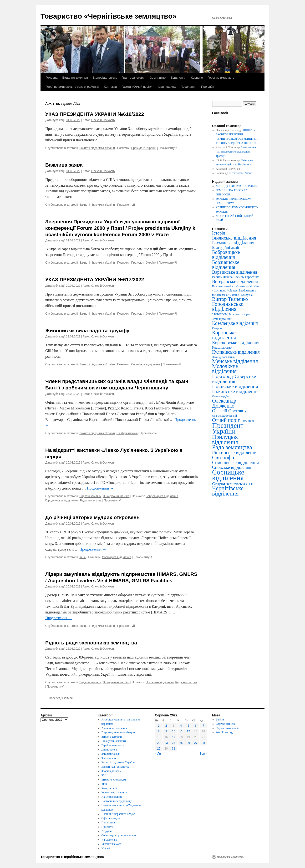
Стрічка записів (225, 724)
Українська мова (112, 844)
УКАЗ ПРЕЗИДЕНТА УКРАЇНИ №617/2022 (95, 279)
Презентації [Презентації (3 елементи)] (248, 421)
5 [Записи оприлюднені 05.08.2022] (188, 726)
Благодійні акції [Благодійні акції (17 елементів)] (226, 248)
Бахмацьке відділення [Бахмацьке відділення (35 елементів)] (233, 243)
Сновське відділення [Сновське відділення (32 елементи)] (232, 467)
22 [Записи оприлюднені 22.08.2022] (159, 743)
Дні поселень (110, 750)
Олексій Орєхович (103, 120)
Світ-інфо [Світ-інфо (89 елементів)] (223, 457)
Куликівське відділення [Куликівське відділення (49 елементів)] (236, 352)
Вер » (204, 754)
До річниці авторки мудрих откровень (92, 517)
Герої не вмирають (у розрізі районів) (72, 87)
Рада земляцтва (91, 500)
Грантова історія (133, 78)
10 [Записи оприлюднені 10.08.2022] (174, 731)
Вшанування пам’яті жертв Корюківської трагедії (236, 152)
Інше (82, 557)
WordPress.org (224, 732)
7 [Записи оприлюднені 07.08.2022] (203, 726)
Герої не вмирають (221, 78)
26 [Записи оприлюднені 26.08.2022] (188, 743)
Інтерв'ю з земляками (114, 780)
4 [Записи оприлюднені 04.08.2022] (181, 726)
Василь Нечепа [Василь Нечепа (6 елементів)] (222, 277)
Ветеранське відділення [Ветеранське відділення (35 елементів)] (235, 281)
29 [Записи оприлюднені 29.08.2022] (159, 749)
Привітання (109, 822)
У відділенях (109, 840)
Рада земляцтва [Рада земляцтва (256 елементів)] (232, 447)
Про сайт (208, 87)
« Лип (159, 754)
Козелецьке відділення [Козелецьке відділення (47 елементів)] (235, 323)
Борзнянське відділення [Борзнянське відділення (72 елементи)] (226, 265)
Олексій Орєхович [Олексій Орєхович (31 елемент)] (229, 411)
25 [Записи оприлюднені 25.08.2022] (181, 743)
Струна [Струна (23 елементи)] (219, 484)
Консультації (109, 788)
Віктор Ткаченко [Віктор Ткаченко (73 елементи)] (230, 299)
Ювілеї (106, 848)
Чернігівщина (166, 87)
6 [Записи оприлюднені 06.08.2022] (196, 726)
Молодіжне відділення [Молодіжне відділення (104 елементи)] (225, 369)
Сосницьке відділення (146, 364)
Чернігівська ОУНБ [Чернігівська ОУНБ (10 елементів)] (241, 484)
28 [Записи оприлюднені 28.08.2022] (203, 743)
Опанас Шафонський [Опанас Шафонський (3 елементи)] (224, 416)
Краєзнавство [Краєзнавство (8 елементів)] (222, 347)
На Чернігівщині (127, 433)
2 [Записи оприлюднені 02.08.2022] (166, 726)
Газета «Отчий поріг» (137, 87)
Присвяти (107, 827)
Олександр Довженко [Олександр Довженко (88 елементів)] (224, 403)
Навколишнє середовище (117, 801)
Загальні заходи (111, 754)
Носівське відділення (160, 682)
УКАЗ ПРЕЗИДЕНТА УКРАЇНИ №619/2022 (95, 114)
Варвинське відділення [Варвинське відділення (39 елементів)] (235, 272)
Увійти (220, 720)
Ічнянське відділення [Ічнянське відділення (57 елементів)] (234, 238)
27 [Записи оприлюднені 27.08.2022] (196, 743)
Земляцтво (158, 78)
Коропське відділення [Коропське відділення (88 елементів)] (224, 335)
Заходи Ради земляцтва (115, 767)
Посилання (188, 87)
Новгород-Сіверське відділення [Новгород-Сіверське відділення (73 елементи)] (234, 379)
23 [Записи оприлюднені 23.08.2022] (166, 743)
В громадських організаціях (118, 732)
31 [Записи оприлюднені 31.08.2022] (174, 749)
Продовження (100, 488)
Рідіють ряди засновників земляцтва (91, 643)
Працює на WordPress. (230, 857)
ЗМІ (104, 775)
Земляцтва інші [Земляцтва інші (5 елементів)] (222, 319)
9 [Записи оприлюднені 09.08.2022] (166, 731)
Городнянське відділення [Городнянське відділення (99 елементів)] (228, 306)
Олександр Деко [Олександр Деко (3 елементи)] (222, 396)
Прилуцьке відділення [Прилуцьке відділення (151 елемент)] (225, 439)
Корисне (197, 78)
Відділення (178, 78)
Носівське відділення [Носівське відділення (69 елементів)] (235, 386)
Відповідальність (105, 78)
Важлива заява (64, 165)
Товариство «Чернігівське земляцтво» (109, 16)
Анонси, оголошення (114, 728)
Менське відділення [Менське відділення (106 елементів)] (235, 361)
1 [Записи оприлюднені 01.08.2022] (159, 726)
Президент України (144, 148)
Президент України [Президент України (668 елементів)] (228, 428)
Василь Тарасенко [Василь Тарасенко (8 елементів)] (246, 277)
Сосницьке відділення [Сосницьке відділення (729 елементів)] (228, 475)
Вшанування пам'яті (116, 496)
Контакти (110, 87)
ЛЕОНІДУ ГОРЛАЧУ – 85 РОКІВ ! (237, 186)
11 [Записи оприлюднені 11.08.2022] (181, 731)
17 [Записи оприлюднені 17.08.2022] (174, 737)
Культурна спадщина (114, 792)
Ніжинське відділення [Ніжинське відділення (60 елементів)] (235, 391)
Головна (52, 78)
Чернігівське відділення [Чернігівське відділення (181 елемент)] (228, 491)
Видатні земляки (90, 496)
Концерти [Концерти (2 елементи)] (217, 328)
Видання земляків (75, 78)
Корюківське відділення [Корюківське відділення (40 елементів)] (236, 343)
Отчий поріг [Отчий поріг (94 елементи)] (226, 420)
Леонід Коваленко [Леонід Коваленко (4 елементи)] (223, 357)
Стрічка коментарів (228, 728)
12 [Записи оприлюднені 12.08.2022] (188, 731)
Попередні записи (59, 698)
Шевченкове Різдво (240, 173)
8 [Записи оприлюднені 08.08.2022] (159, 731)
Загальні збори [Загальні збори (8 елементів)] (239, 314)
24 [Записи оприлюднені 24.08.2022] (174, 743)
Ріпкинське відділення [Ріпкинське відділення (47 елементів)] (235, 453)
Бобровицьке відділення (162, 496)
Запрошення (109, 758)
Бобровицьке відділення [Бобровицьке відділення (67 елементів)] (226, 255)
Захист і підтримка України (97, 148)
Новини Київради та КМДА (118, 814)
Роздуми (107, 831)
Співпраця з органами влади (119, 835)
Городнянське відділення (62, 500)
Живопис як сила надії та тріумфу (87, 330)
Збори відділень (111, 771)
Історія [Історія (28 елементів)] (219, 233)
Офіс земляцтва (111, 818)
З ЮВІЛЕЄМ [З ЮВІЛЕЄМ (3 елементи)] (220, 314)
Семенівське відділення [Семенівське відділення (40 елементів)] (235, 462)
